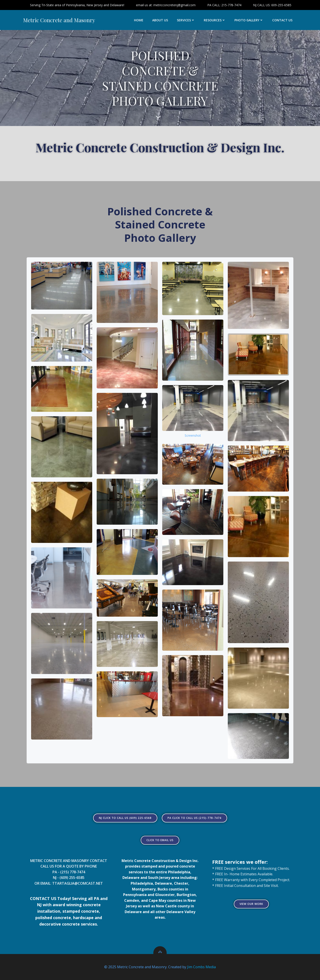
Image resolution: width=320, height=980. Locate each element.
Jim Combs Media (201, 967)
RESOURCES (215, 20)
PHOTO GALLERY (249, 20)
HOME (139, 20)
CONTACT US (282, 20)
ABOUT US (160, 20)
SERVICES (186, 20)
